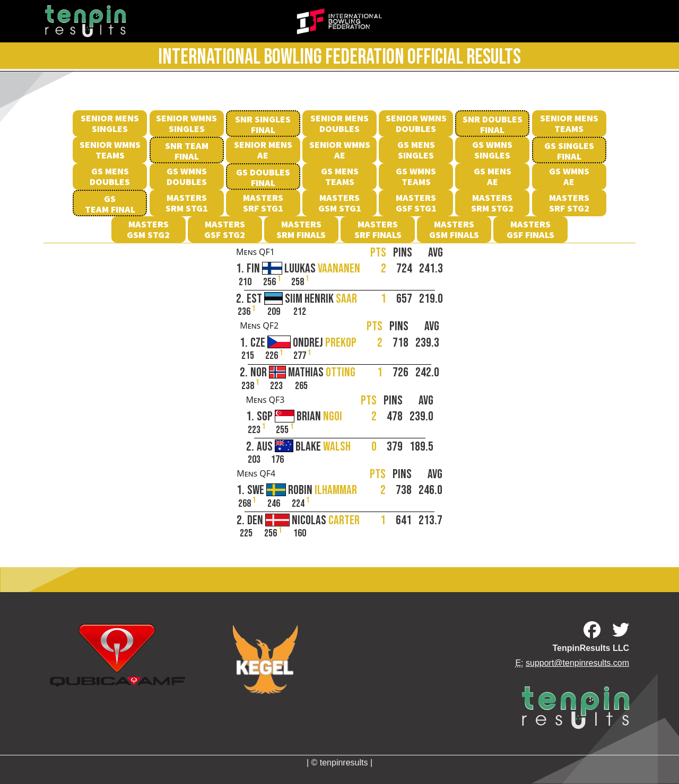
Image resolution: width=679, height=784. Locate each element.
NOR (303, 373)
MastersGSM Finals (454, 229)
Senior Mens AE (263, 150)
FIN (303, 269)
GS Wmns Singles (492, 150)
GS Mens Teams (340, 176)
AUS (304, 447)
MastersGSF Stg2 (225, 229)
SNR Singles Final (263, 124)
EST (302, 299)
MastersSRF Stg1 (263, 203)
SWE (302, 491)
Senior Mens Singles (110, 123)
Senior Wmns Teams (110, 150)
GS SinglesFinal (569, 151)
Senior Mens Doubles (339, 123)
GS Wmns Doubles (187, 176)
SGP (299, 417)
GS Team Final (110, 204)
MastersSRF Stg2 (569, 203)
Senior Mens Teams (569, 123)
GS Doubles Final (263, 177)
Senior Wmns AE (340, 150)
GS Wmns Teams (416, 176)
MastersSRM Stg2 (492, 203)
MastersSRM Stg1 (187, 203)
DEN (303, 521)
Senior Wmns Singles (186, 123)
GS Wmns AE (569, 176)
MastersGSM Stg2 (148, 229)
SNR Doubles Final (493, 124)
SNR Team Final (187, 151)
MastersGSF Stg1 (416, 203)
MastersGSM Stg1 (340, 203)
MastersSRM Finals (301, 229)
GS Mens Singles (416, 150)
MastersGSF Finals (530, 229)
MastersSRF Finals (378, 229)
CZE (303, 343)
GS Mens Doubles (110, 176)
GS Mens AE (493, 176)
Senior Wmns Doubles (416, 123)
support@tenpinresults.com (577, 663)
